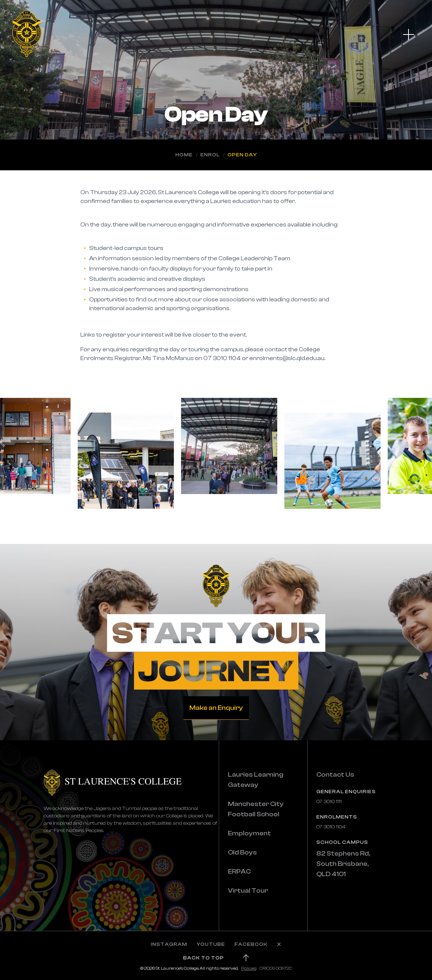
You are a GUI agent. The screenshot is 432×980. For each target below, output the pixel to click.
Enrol (210, 155)
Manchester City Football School (256, 809)
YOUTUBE (211, 944)
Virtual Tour (248, 891)
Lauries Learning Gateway (256, 780)
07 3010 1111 (329, 802)
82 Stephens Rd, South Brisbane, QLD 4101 (343, 864)
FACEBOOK (251, 944)
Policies (249, 968)
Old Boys (242, 852)
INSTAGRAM (169, 944)
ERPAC (239, 872)
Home (184, 155)
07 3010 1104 (331, 827)
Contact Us (335, 775)
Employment (249, 833)
